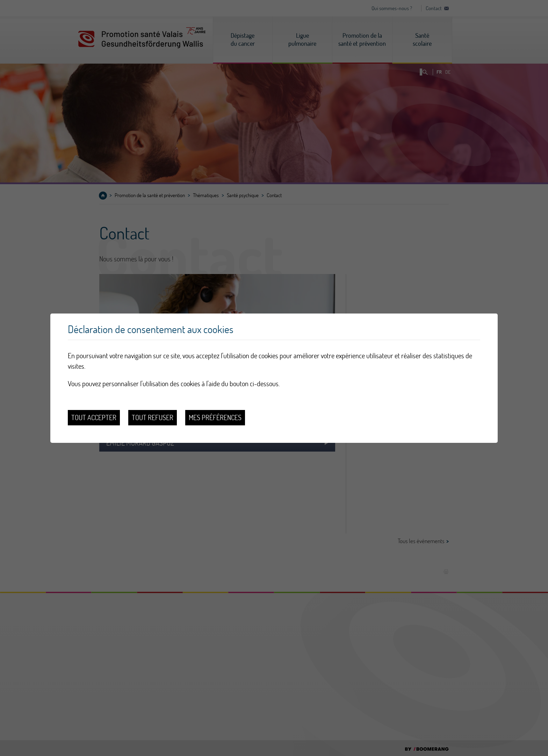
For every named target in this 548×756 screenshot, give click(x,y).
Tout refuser (153, 417)
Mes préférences (215, 417)
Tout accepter (94, 417)
